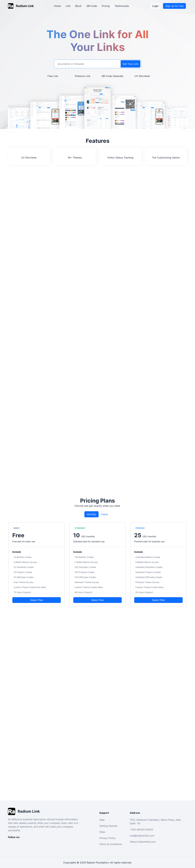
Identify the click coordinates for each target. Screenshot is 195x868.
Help (102, 820)
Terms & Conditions (111, 844)
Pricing (106, 6)
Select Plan (37, 600)
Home (57, 6)
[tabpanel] (97, 564)
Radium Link (25, 6)
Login (155, 6)
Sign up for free (175, 6)
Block (78, 6)
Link (68, 6)
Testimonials (122, 6)
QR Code (92, 6)
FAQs (102, 832)
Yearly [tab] (105, 514)
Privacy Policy (107, 838)
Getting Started (108, 826)
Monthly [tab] (91, 514)
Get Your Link (130, 64)
